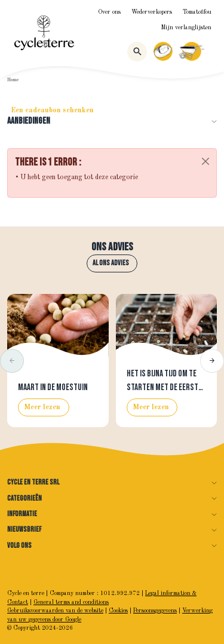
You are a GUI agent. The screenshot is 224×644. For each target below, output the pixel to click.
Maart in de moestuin (53, 387)
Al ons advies (111, 263)
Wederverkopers (152, 12)
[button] (12, 361)
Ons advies (112, 247)
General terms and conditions (71, 602)
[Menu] (211, 51)
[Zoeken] (137, 52)
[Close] (205, 161)
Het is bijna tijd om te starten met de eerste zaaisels (164, 387)
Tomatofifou (197, 12)
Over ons (109, 12)
